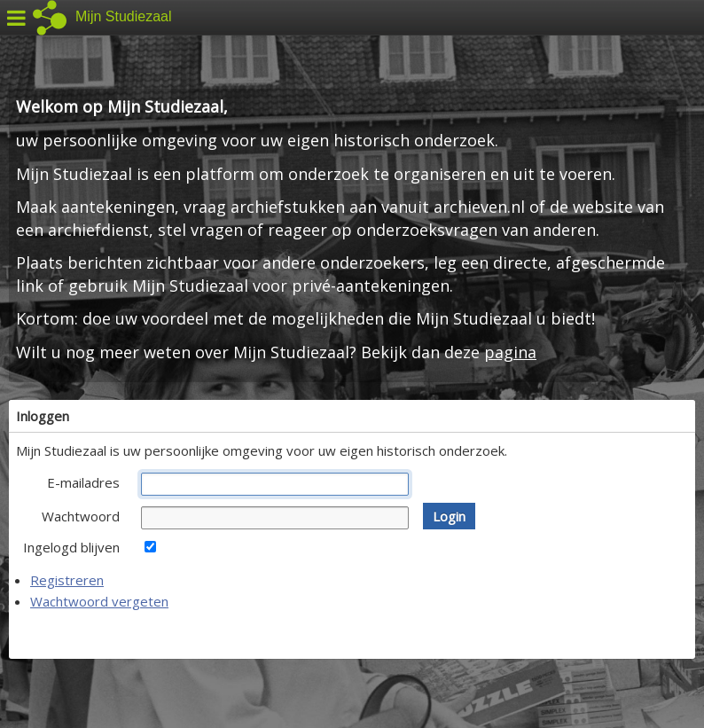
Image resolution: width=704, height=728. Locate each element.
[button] (449, 516)
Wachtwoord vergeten (99, 601)
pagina (510, 352)
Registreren (67, 580)
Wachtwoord (81, 516)
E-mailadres (83, 482)
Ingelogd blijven (71, 547)
